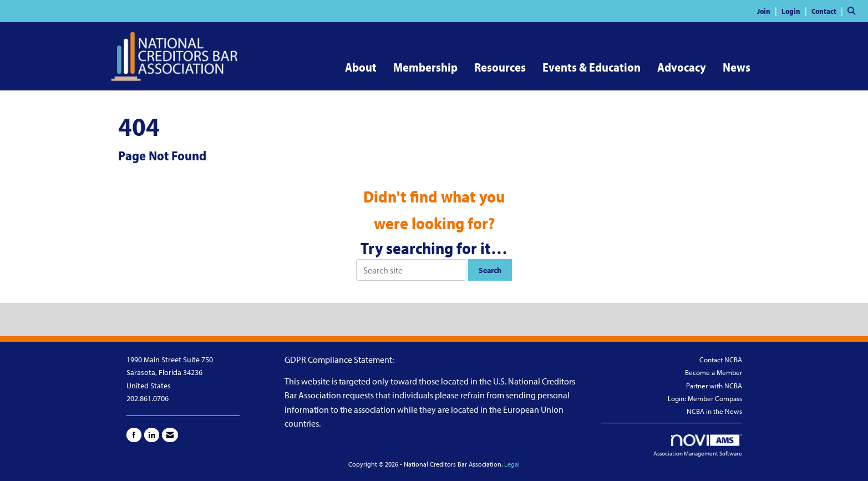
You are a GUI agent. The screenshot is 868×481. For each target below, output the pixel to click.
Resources (500, 67)
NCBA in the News (714, 411)
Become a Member (714, 372)
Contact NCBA (721, 360)
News (737, 67)
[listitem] (768, 11)
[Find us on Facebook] (134, 435)
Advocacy (682, 67)
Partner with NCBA (714, 386)
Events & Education (592, 67)
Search (490, 270)
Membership (425, 67)
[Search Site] (854, 11)
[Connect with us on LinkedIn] (152, 435)
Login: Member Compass (705, 398)
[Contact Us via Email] (170, 435)
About (361, 67)
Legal (512, 464)
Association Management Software (698, 446)
